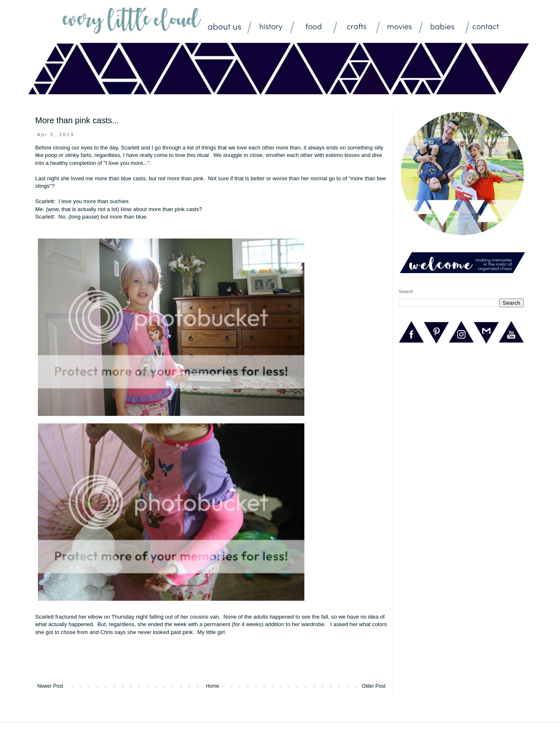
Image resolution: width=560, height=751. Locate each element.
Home (212, 686)
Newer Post (50, 686)
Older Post (374, 686)
